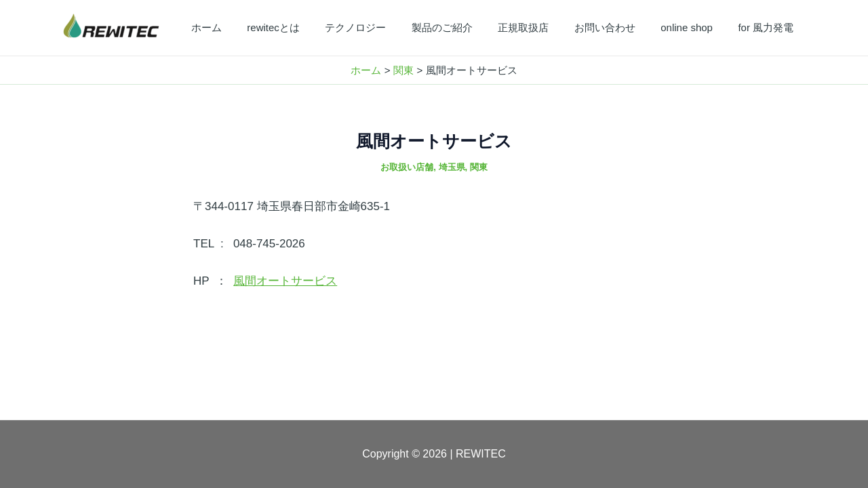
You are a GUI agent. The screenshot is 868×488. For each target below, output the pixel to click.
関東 (479, 167)
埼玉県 (452, 167)
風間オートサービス (285, 281)
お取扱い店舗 (407, 167)
